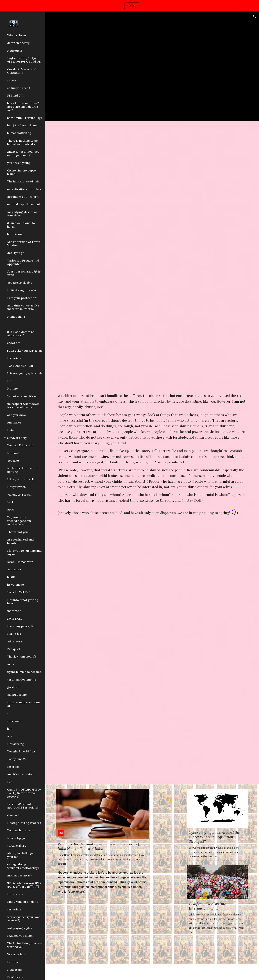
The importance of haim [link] (24, 181)
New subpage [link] (16, 838)
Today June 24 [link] (17, 759)
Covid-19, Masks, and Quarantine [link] (22, 71)
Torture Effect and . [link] (21, 445)
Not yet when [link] (16, 487)
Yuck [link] (10, 502)
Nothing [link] (13, 453)
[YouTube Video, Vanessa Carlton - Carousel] (152, 66)
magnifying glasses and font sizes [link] (23, 214)
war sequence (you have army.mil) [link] (24, 919)
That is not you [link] (17, 532)
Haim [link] (11, 430)
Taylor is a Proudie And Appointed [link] (23, 262)
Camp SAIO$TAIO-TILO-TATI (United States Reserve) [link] (24, 793)
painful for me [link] (17, 695)
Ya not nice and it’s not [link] (23, 396)
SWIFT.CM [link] (14, 619)
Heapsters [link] (14, 970)
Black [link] (11, 510)
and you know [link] (17, 415)
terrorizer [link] (14, 358)
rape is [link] (12, 80)
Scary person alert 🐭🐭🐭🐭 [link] (24, 273)
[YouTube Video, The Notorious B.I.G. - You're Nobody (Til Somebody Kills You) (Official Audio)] (152, 585)
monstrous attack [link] (20, 875)
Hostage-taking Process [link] (24, 823)
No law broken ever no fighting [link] (23, 470)
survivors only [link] (17, 438)
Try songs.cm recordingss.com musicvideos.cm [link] (19, 521)
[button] (255, 17)
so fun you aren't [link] (19, 88)
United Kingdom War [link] (22, 290)
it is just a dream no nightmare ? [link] (21, 334)
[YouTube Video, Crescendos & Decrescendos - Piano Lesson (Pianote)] (152, 190)
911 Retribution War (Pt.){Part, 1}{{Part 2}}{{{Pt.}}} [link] (24, 885)
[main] (152, 455)
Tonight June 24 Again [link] (22, 751)
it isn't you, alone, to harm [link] (21, 225)
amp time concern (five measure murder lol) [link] (23, 307)
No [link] (9, 381)
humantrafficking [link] (19, 133)
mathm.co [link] (14, 611)
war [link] (10, 736)
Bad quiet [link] (14, 649)
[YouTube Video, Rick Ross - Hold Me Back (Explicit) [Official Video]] (152, 717)
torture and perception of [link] (23, 704)
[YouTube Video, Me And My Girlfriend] (168, 826)
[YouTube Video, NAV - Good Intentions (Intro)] (152, 325)
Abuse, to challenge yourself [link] (20, 855)
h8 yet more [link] (15, 585)
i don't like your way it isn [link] (24, 351)
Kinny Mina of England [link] (23, 902)
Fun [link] (10, 782)
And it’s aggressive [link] (20, 774)
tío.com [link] (13, 962)
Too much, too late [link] (20, 830)
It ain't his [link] (14, 634)
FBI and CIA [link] (15, 95)
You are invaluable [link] (20, 283)
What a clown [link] (17, 35)
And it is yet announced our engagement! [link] (23, 153)
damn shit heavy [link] (18, 43)
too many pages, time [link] (22, 626)
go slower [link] (14, 687)
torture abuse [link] (17, 846)
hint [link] (10, 729)
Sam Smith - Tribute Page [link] (25, 118)
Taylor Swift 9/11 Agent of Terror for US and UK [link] (24, 60)
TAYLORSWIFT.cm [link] (20, 366)
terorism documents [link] (22, 679)
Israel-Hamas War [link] (20, 562)
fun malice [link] (14, 422)
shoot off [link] (13, 343)
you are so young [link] (19, 163)
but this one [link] (15, 234)
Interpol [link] (13, 767)
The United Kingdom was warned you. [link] (25, 945)
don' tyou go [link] (16, 253)
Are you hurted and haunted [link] (20, 541)
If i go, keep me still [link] (20, 479)
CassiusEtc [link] (15, 815)
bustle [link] (11, 577)
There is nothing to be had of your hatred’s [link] (22, 142)
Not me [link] (12, 388)
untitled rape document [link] (24, 204)
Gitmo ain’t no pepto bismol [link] (21, 172)
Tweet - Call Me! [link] (18, 592)
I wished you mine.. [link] (20, 936)
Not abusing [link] (16, 744)
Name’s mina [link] (16, 317)
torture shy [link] (15, 894)
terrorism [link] (14, 909)
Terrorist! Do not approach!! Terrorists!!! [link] (23, 806)
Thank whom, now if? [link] (22, 656)
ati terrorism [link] (16, 641)
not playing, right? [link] (20, 928)
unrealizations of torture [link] (24, 189)
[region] (129, 6)
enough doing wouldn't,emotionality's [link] (23, 866)
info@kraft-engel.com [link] (22, 125)
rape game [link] (15, 721)
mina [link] (11, 664)
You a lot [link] (13, 461)
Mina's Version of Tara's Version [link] (24, 243)
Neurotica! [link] (15, 51)
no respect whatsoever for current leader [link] (23, 405)
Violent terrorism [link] (19, 494)
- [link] (8, 324)
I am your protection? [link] (22, 298)
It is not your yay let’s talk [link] (25, 373)
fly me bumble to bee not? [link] (25, 672)
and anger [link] (14, 569)
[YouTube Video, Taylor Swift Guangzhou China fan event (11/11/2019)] (103, 929)
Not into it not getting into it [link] (23, 602)
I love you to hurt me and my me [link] (24, 552)
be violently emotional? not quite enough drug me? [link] (23, 107)
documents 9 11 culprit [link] (23, 197)
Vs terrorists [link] (16, 954)
